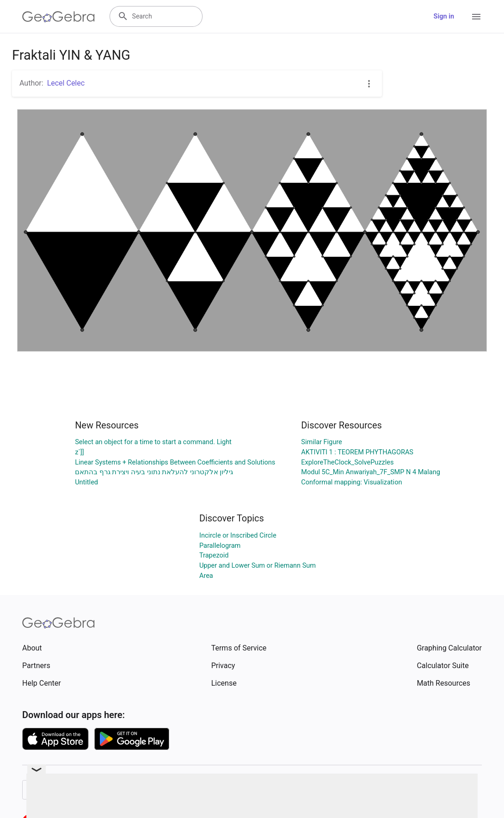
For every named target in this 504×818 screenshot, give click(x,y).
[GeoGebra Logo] (58, 17)
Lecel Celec (66, 83)
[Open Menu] (476, 17)
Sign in (444, 16)
